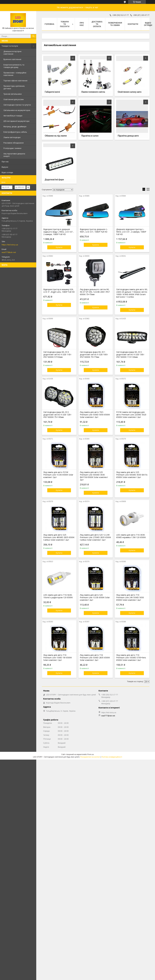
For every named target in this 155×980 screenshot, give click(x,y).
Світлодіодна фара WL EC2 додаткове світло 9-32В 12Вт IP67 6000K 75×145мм (57, 415)
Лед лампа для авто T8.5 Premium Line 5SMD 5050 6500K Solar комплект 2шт (95, 415)
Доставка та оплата (97, 24)
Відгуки (5, 167)
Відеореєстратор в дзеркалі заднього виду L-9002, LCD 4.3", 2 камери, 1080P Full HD (58, 232)
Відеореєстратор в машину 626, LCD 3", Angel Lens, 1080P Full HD (59, 291)
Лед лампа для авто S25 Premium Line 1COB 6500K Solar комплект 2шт (95, 597)
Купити (59, 247)
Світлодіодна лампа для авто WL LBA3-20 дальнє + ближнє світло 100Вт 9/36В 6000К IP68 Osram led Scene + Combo (132, 293)
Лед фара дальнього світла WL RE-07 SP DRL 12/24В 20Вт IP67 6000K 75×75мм (95, 292)
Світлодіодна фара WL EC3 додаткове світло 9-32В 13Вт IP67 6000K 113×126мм (130, 355)
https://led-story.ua (10, 245)
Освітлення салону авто (129, 92)
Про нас (5, 162)
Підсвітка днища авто (128, 136)
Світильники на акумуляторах (17, 110)
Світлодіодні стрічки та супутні (17, 105)
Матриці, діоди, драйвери (15, 126)
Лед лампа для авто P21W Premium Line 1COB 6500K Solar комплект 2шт (58, 475)
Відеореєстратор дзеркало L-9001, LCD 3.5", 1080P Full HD (94, 231)
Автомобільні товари (13, 116)
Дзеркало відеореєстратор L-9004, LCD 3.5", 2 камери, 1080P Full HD (131, 232)
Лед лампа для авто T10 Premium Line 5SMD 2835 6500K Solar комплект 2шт (95, 658)
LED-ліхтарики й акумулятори (16, 121)
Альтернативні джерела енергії (14, 155)
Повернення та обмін (115, 24)
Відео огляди (7, 172)
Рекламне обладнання (14, 143)
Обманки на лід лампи (56, 136)
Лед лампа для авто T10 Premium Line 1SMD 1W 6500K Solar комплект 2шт (58, 658)
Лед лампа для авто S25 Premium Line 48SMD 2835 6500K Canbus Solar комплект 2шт (59, 537)
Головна (49, 24)
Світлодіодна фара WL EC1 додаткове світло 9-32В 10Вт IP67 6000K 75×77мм (94, 355)
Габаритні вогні (52, 92)
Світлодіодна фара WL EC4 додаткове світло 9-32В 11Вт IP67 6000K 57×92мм (57, 355)
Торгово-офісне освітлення (15, 81)
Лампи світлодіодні (12, 137)
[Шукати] (33, 36)
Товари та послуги (10, 46)
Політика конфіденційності (112, 757)
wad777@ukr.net (9, 252)
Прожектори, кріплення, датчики (14, 87)
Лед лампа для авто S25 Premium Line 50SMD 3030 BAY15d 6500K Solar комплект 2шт (94, 476)
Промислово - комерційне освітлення (15, 74)
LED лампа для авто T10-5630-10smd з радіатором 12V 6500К (58, 596)
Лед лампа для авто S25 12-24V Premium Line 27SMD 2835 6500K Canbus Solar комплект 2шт (95, 537)
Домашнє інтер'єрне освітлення (12, 53)
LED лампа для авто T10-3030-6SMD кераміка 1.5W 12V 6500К (131, 536)
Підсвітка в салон (90, 136)
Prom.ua (91, 754)
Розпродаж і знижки (12, 148)
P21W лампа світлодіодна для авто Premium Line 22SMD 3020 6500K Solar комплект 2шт (131, 415)
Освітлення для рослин (14, 99)
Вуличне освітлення (12, 59)
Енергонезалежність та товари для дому (14, 66)
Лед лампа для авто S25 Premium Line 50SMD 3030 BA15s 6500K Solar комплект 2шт (132, 475)
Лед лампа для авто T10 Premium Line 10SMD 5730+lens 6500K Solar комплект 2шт (131, 658)
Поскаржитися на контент (90, 757)
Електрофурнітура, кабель (15, 132)
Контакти (133, 24)
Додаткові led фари (54, 180)
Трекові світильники (13, 94)
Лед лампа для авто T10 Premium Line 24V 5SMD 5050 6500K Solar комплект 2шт (130, 597)
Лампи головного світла (93, 92)
